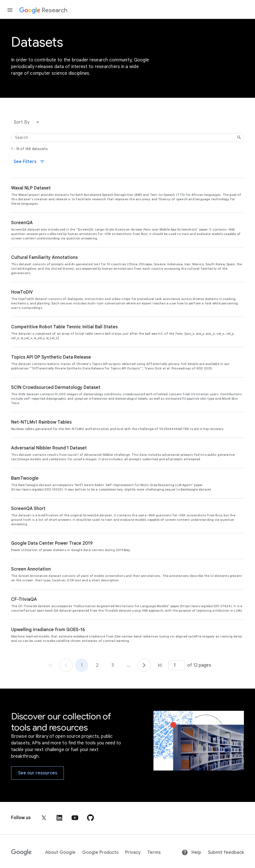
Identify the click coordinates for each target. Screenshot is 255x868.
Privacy (133, 852)
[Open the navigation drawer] (10, 10)
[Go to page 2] (144, 665)
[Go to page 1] (66, 665)
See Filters (29, 162)
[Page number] (177, 665)
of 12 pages (199, 665)
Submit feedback (226, 852)
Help (191, 852)
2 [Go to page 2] (97, 665)
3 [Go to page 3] (113, 665)
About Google (60, 852)
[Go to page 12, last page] (160, 665)
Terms (154, 852)
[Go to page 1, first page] (51, 665)
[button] (28, 122)
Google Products (100, 852)
